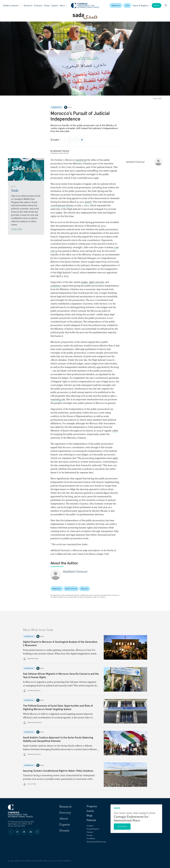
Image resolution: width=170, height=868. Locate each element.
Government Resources (96, 842)
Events (90, 811)
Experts (55, 5)
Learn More (17, 229)
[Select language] (56, 140)
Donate (157, 5)
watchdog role (58, 399)
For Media (91, 838)
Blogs (90, 815)
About (47, 5)
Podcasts (91, 820)
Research (28, 5)
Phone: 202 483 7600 (17, 826)
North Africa (71, 589)
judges (84, 282)
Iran (127, 5)
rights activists (96, 282)
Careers (90, 832)
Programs (92, 806)
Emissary (38, 5)
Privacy (90, 835)
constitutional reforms (62, 205)
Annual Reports (93, 829)
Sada (70, 107)
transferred (81, 160)
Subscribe (122, 826)
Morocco (84, 589)
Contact (90, 826)
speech (88, 202)
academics (56, 286)
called (115, 431)
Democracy (116, 5)
